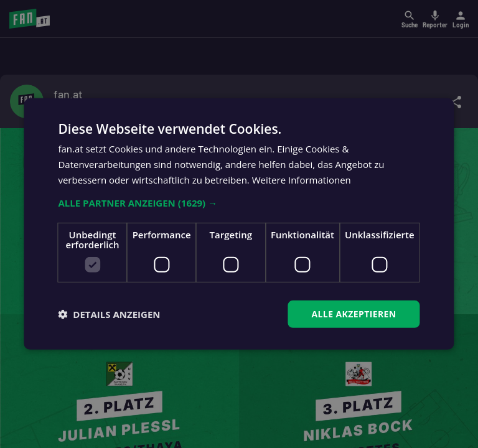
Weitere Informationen (302, 180)
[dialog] (239, 224)
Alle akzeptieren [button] (354, 313)
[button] (239, 202)
